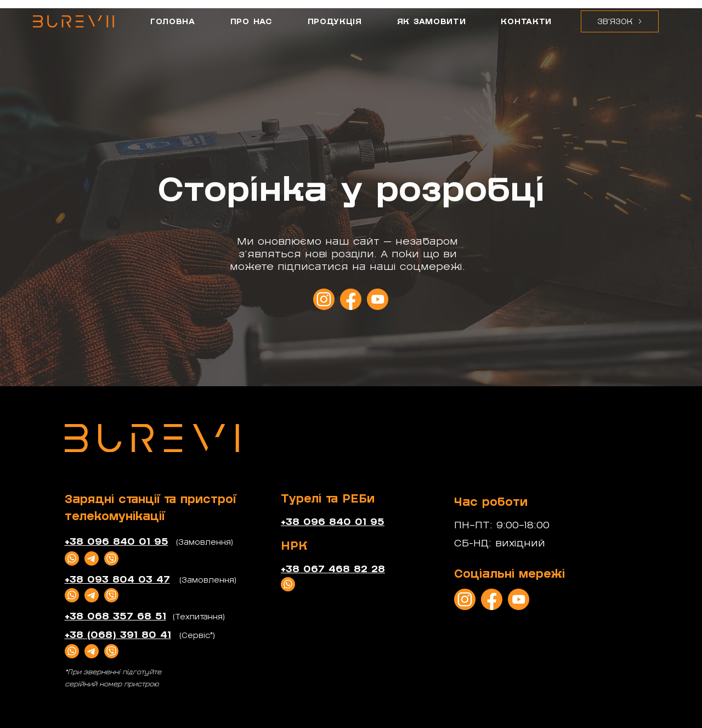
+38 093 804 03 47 (117, 580)
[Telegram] (92, 558)
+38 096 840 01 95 (117, 542)
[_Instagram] (324, 299)
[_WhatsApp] (72, 558)
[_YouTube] (378, 299)
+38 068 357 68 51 (115, 616)
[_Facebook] (351, 299)
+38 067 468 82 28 (333, 569)
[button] (620, 21)
